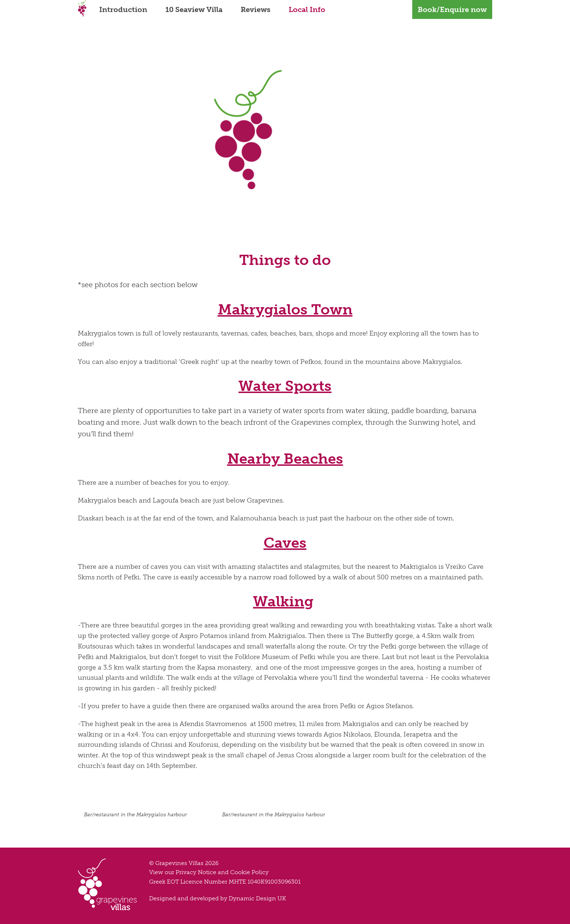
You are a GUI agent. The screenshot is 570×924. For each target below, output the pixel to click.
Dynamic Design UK (257, 898)
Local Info (307, 9)
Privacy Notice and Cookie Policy (222, 872)
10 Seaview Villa (194, 9)
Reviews (256, 9)
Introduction (123, 9)
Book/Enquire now (452, 9)
